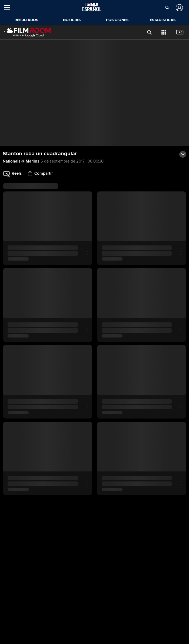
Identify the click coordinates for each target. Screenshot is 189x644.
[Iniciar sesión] (179, 8)
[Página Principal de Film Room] (28, 32)
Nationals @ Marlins (21, 161)
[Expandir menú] (9, 8)
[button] (167, 8)
